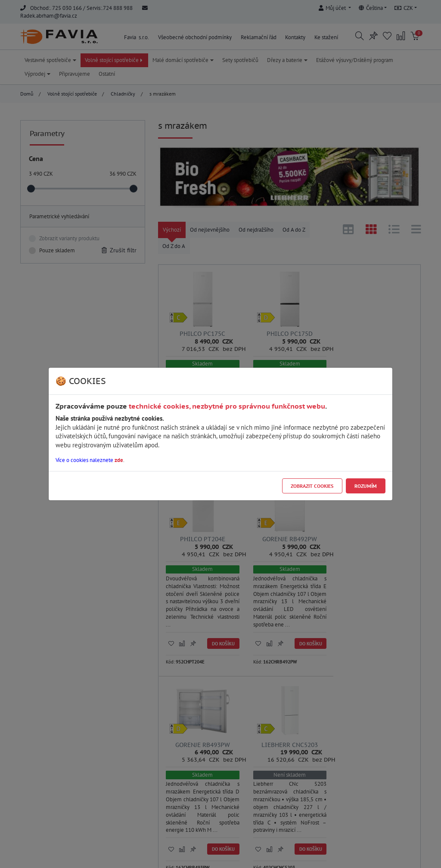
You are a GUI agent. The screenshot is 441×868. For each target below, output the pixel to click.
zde (119, 460)
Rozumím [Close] (366, 486)
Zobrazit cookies (312, 486)
